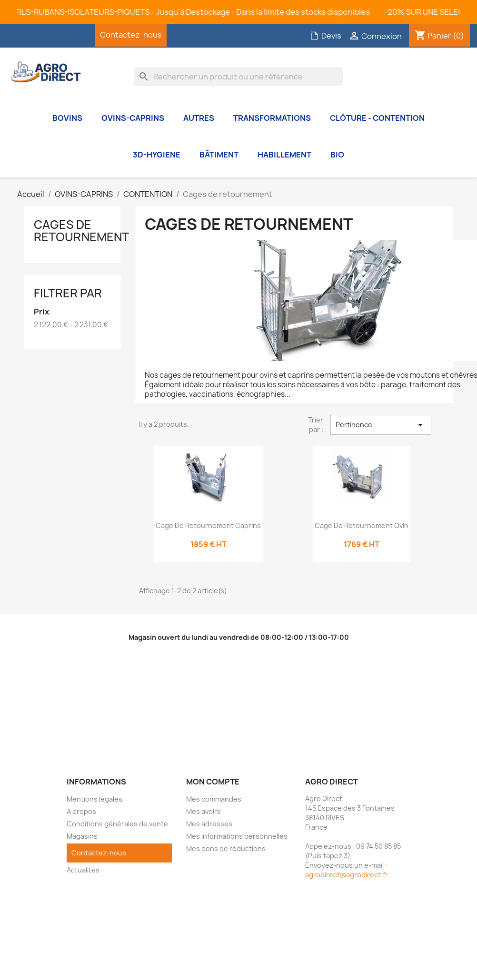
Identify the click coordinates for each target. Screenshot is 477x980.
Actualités (83, 870)
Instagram (74, 35)
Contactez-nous (131, 35)
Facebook (26, 35)
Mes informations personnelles (237, 836)
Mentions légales (94, 799)
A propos (81, 811)
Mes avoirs (204, 811)
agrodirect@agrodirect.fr (347, 875)
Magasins (82, 836)
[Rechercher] (238, 77)
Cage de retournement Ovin (362, 525)
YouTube (50, 35)
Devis (326, 36)
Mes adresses (209, 824)
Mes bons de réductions (226, 848)
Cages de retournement (81, 231)
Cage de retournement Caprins (208, 525)
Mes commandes (214, 799)
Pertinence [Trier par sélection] (381, 425)
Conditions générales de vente (117, 824)
